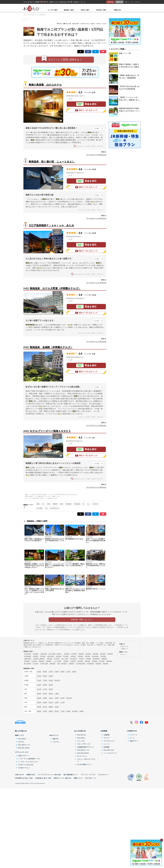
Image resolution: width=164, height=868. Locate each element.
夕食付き (96, 504)
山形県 (68, 672)
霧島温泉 (109, 661)
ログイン (138, 2)
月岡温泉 (80, 656)
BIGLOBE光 (22, 739)
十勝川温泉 (43, 654)
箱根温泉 (53, 664)
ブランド (106, 738)
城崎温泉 (104, 659)
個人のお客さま (21, 731)
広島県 (57, 702)
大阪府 (51, 698)
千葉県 (45, 680)
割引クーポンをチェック (86, 110)
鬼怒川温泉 (51, 656)
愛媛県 (51, 707)
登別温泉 (36, 654)
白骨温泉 (73, 656)
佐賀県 (45, 711)
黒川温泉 (102, 661)
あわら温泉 (65, 659)
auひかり (21, 742)
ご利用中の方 (132, 731)
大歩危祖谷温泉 (80, 664)
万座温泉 (36, 656)
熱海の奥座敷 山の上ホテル (45, 85)
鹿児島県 (75, 711)
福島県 (74, 672)
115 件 (94, 295)
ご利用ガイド (124, 649)
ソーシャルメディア (110, 753)
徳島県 (39, 707)
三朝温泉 (66, 661)
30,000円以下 (55, 508)
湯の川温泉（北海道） (55, 654)
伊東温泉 (103, 656)
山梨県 (39, 685)
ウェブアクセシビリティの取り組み (49, 775)
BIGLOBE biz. (82, 735)
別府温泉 (95, 661)
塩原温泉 (59, 656)
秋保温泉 (81, 654)
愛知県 (51, 694)
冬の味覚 (40, 508)
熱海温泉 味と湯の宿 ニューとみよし (52, 162)
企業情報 (104, 731)
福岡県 (39, 711)
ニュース (106, 744)
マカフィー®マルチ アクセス (86, 760)
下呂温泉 (81, 659)
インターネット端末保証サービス (29, 759)
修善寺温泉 (28, 659)
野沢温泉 (66, 656)
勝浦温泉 (41, 661)
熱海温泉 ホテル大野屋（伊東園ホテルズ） (55, 288)
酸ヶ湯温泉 (28, 664)
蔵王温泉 (96, 654)
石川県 (45, 689)
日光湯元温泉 (44, 664)
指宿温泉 (106, 664)
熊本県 (57, 711)
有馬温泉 (27, 661)
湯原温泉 (87, 661)
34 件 (94, 354)
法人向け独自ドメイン (85, 764)
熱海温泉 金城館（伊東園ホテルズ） (51, 347)
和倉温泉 (50, 659)
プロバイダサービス (84, 744)
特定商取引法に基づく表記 (24, 778)
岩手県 (51, 672)
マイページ (129, 2)
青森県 (45, 672)
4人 (43, 504)
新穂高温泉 (96, 659)
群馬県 (45, 676)
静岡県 (55, 504)
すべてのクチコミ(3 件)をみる (96, 218)
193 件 (94, 169)
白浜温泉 (34, 661)
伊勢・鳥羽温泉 (62, 664)
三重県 (57, 694)
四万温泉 (43, 656)
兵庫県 (57, 698)
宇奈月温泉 (73, 659)
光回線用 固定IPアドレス (85, 747)
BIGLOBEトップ (90, 778)
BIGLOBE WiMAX (24, 748)
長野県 (45, 685)
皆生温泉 (80, 661)
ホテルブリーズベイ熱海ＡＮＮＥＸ (50, 431)
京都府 (45, 698)
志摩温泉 (71, 664)
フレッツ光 (81, 741)
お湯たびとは (124, 646)
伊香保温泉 (28, 656)
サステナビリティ (109, 741)
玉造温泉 (73, 661)
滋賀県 (39, 698)
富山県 (39, 689)
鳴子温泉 (74, 654)
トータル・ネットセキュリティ (28, 762)
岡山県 (51, 702)
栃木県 (39, 676)
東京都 (51, 680)
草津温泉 (110, 654)
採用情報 (106, 747)
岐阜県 (45, 694)
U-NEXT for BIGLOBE (26, 765)
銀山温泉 (103, 654)
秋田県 (62, 672)
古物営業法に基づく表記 (43, 778)
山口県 (62, 702)
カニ (88, 504)
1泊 (46, 508)
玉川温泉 (36, 664)
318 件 (94, 233)
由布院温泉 (90, 664)
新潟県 (51, 685)
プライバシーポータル (88, 775)
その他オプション (24, 768)
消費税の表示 (31, 775)
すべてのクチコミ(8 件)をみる (96, 155)
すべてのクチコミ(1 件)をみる (96, 283)
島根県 (45, 702)
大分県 (62, 711)
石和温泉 (87, 656)
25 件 (94, 92)
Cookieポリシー (103, 775)
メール (132, 738)
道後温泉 (49, 661)
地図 (70, 99)
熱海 (61, 504)
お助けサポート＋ (24, 756)
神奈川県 (57, 680)
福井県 (51, 689)
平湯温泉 (88, 659)
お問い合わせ (19, 775)
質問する (119, 2)
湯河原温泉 (95, 656)
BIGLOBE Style (109, 750)
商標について (78, 778)
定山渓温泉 (28, 654)
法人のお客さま (80, 731)
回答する (110, 2)
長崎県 (51, 711)
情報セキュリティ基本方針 (63, 778)
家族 (38, 504)
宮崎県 (68, 711)
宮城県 (57, 672)
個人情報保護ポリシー (71, 775)
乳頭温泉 (67, 654)
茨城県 (51, 676)
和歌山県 (69, 698)
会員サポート (134, 741)
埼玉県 (39, 680)
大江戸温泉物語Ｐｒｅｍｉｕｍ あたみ (51, 225)
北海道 (39, 672)
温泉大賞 (55, 739)
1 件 (93, 438)
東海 (49, 504)
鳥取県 (39, 702)
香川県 (45, 707)
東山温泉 (88, 654)
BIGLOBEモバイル (24, 745)
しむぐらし (56, 742)
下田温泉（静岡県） (39, 659)
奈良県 (62, 698)
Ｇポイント (124, 654)
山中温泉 (57, 659)
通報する (104, 152)
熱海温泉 (69, 504)
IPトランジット (82, 756)
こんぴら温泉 (57, 661)
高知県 (57, 707)
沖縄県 (81, 711)
